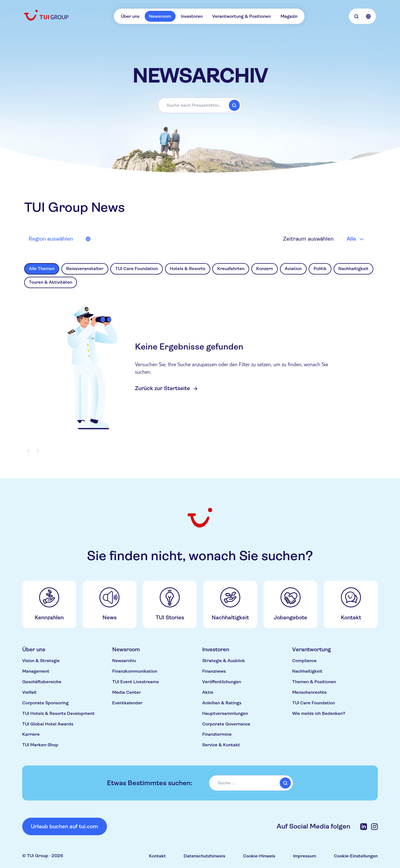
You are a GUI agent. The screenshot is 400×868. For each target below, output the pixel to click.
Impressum (305, 856)
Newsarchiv (124, 661)
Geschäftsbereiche (42, 682)
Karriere (31, 734)
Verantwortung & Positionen (242, 16)
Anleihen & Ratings (222, 703)
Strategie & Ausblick (224, 661)
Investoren (192, 16)
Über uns (130, 16)
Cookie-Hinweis (259, 856)
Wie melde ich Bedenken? (319, 713)
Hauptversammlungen (225, 713)
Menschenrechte (309, 692)
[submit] (234, 105)
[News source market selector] (59, 239)
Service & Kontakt (221, 745)
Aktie (208, 692)
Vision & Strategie (41, 661)
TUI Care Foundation (314, 703)
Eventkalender (127, 703)
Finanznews (214, 671)
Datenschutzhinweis (204, 856)
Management (36, 671)
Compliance (304, 661)
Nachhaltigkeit (307, 671)
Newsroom (160, 16)
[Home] (47, 15)
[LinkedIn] (364, 827)
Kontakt (157, 856)
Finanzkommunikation (135, 671)
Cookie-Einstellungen (356, 856)
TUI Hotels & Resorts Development (58, 713)
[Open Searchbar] (356, 16)
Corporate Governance (226, 724)
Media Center (127, 692)
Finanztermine (217, 734)
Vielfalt (29, 692)
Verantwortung (312, 649)
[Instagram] (374, 827)
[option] (42, 269)
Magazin (289, 16)
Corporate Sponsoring (45, 703)
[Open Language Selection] (368, 16)
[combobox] (200, 105)
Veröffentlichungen (222, 682)
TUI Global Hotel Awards (48, 724)
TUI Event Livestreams (136, 682)
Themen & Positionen (314, 682)
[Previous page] (29, 451)
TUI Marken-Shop (40, 745)
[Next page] (37, 451)
